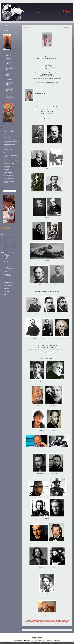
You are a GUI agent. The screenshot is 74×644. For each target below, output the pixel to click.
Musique (5, 271)
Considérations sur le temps (9, 163)
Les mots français (10, 86)
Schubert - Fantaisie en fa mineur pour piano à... (11, 161)
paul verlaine (42, 621)
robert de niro (30, 624)
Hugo (8, 74)
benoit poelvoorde (51, 624)
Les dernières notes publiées (37, 639)
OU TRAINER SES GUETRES (9, 61)
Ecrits (5, 263)
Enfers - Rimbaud (7, 166)
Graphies (9, 85)
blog (58, 640)
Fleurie (9, 94)
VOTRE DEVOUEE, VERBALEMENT (9, 83)
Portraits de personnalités (8, 282)
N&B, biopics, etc (10, 67)
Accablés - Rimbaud (7, 168)
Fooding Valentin (7, 138)
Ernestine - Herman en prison (9, 165)
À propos (6, 26)
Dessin (7, 256)
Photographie (6, 261)
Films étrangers (10, 65)
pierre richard (63, 622)
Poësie (7, 267)
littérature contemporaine (10, 268)
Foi (4, 273)
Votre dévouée (6, 291)
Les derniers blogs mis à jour (27, 639)
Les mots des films (7, 274)
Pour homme (27, 27)
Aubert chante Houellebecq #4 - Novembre (9, 140)
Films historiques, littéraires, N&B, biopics (11, 278)
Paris (5, 152)
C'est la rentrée (6, 151)
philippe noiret (47, 622)
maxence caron (56, 623)
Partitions (5, 294)
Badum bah (8, 54)
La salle (9, 72)
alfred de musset (47, 621)
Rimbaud (9, 76)
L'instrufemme (10, 71)
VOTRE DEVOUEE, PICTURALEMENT (9, 89)
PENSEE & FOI (9, 81)
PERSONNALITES (9, 79)
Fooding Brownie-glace (8, 172)
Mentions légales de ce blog (28, 640)
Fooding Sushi (6, 169)
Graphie (7, 265)
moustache (65, 620)
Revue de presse (7, 287)
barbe (61, 620)
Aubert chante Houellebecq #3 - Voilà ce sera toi (10, 142)
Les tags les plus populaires (47, 639)
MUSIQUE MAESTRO (10, 69)
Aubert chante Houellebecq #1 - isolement (9, 147)
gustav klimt (53, 621)
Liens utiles (8, 99)
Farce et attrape (6, 290)
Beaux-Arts (6, 254)
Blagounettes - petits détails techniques (9, 182)
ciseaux (29, 621)
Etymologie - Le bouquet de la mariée (11, 130)
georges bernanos (63, 624)
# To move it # (8, 56)
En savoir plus (55, 643)
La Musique (9, 70)
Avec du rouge (10, 96)
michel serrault (52, 622)
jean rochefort (58, 622)
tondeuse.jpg (46, 96)
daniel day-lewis (36, 624)
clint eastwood (62, 623)
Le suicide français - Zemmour (9, 133)
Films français (10, 66)
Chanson (5, 293)
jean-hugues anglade (50, 623)
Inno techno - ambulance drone (9, 177)
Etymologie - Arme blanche (9, 132)
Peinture (7, 259)
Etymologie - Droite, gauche (9, 180)
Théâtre (7, 281)
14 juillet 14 (6, 154)
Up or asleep (10, 91)
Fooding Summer (7, 174)
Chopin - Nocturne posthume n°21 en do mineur (10, 156)
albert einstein (36, 622)
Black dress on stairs (11, 97)
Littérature (7, 266)
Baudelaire (9, 77)
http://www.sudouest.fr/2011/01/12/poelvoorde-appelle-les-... (47, 615)
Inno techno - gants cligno (8, 175)
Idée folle (5, 171)
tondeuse (26, 621)
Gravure (7, 258)
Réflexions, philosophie (8, 270)
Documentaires (8, 275)
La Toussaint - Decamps (8, 149)
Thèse (5, 296)
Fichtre (67, 11)
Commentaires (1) (54, 620)
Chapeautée (9, 92)
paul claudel (66, 621)
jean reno (29, 623)
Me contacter (7, 30)
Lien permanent (48, 620)
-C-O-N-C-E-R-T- (9, 58)
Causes (7, 57)
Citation (7, 264)
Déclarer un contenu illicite (19, 640)
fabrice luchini (34, 623)
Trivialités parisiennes (8, 285)
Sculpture (7, 260)
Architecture (8, 255)
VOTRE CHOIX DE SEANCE (9, 63)
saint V (5, 135)
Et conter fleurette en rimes (9, 136)
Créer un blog (35, 637)
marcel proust (57, 624)
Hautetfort (40, 637)
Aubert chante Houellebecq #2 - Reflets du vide (9, 145)
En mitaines (9, 93)
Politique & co (6, 288)
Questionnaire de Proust (11, 87)
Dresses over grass (11, 95)
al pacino (41, 624)
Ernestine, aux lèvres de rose (9, 178)
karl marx (33, 621)
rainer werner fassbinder (41, 623)
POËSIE (7, 73)
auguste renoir (41, 622)
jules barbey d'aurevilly (29, 622)
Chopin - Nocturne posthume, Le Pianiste (10, 159)
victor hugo (37, 621)
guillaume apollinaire (59, 621)
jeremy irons (45, 624)
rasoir (68, 620)
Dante (8, 78)
